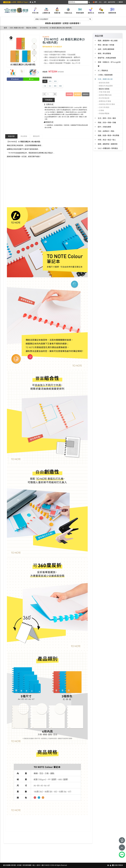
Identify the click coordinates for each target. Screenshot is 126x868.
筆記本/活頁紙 (31, 28)
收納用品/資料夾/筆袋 (106, 104)
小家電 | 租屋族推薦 (105, 75)
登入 (101, 2)
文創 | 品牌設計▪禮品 (106, 131)
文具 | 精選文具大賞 (17, 28)
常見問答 (112, 2)
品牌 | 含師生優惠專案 (106, 49)
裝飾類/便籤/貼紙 (105, 95)
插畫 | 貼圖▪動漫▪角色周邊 (108, 135)
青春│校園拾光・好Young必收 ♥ (109, 64)
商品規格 (24, 136)
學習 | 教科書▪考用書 (106, 45)
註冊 (105, 2)
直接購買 (69, 94)
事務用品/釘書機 (104, 101)
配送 (49, 100)
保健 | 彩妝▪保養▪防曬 (107, 123)
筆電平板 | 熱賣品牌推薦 (107, 58)
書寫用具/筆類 (104, 83)
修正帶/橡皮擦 (104, 98)
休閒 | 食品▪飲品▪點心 (107, 140)
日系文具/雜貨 (104, 107)
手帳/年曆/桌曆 (104, 92)
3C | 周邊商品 (103, 71)
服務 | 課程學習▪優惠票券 (108, 144)
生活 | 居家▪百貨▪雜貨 (107, 118)
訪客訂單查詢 (119, 865)
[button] (38, 72)
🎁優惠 (95, 2)
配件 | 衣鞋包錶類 (104, 127)
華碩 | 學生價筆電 (104, 54)
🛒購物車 (120, 2)
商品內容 (11, 136)
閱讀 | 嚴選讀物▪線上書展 (108, 41)
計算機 (101, 110)
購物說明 (36, 136)
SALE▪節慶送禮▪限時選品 (108, 148)
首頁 (5, 28)
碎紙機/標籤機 (104, 113)
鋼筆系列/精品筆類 (105, 86)
